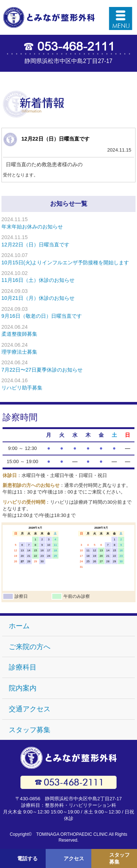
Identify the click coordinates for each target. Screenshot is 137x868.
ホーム (19, 626)
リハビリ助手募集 (22, 388)
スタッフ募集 (30, 730)
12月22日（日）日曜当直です (56, 139)
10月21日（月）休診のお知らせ (38, 298)
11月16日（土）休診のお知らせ (38, 280)
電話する (27, 858)
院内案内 (23, 688)
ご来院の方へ (30, 647)
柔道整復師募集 (19, 334)
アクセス (74, 858)
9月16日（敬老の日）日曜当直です (42, 316)
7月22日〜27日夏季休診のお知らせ (42, 370)
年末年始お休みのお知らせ (32, 227)
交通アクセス (30, 709)
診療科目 (23, 667)
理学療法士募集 (19, 352)
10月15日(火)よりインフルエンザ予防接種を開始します (65, 262)
